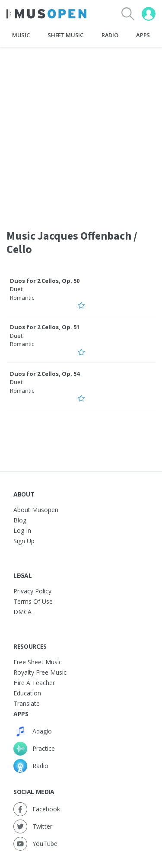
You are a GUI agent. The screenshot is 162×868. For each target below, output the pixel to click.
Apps (143, 35)
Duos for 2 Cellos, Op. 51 (45, 327)
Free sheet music (38, 662)
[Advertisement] (81, 133)
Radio (110, 35)
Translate (27, 703)
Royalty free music (40, 672)
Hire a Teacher (34, 683)
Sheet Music (65, 35)
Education (27, 693)
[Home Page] (46, 14)
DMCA (22, 612)
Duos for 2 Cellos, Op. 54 (45, 374)
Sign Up (24, 541)
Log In (22, 530)
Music (21, 35)
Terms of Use (33, 601)
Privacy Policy (32, 591)
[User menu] (149, 14)
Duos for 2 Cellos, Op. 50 (45, 281)
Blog (20, 520)
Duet (16, 289)
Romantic (22, 298)
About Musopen (36, 510)
